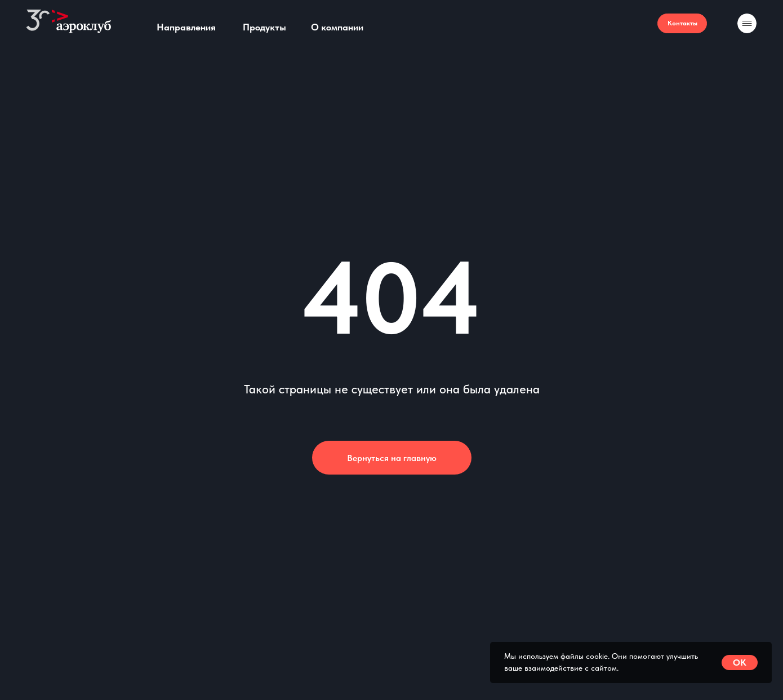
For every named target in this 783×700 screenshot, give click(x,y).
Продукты (264, 27)
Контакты (682, 23)
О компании (337, 27)
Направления (186, 27)
